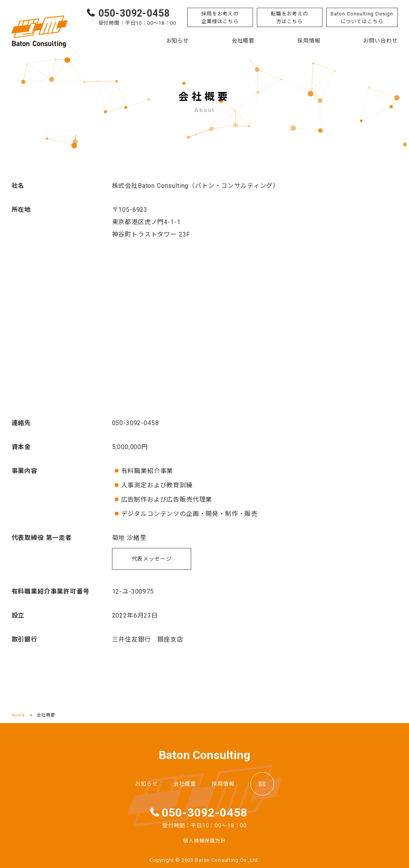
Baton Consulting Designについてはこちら (362, 18)
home (18, 715)
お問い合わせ (380, 41)
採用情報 (309, 41)
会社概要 (243, 41)
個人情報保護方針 (204, 841)
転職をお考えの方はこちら (289, 18)
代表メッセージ (152, 559)
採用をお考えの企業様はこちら (220, 18)
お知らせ (177, 41)
